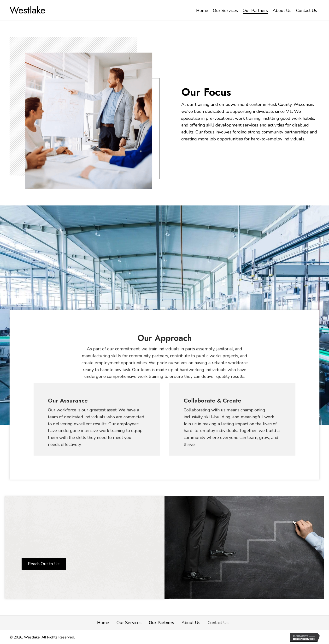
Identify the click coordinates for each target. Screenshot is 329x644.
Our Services (129, 623)
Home (103, 623)
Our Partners (162, 623)
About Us (191, 623)
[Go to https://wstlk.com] (30, 10)
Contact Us (218, 623)
